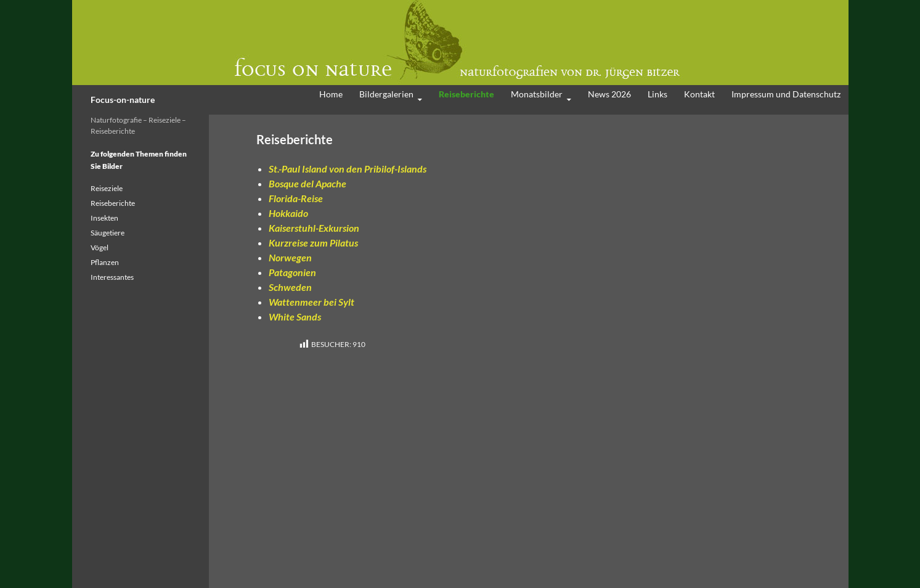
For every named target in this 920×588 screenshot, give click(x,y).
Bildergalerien (386, 94)
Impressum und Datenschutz (786, 94)
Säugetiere (108, 233)
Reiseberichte (466, 94)
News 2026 (609, 94)
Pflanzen (105, 262)
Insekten (104, 218)
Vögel (100, 247)
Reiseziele (107, 188)
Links (657, 94)
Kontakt (699, 94)
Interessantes (112, 277)
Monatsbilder (537, 94)
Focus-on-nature (123, 100)
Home (331, 94)
